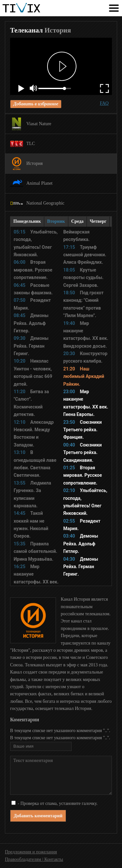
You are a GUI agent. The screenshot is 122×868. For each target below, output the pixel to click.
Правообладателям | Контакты (34, 859)
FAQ (104, 103)
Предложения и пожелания (31, 852)
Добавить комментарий (38, 816)
